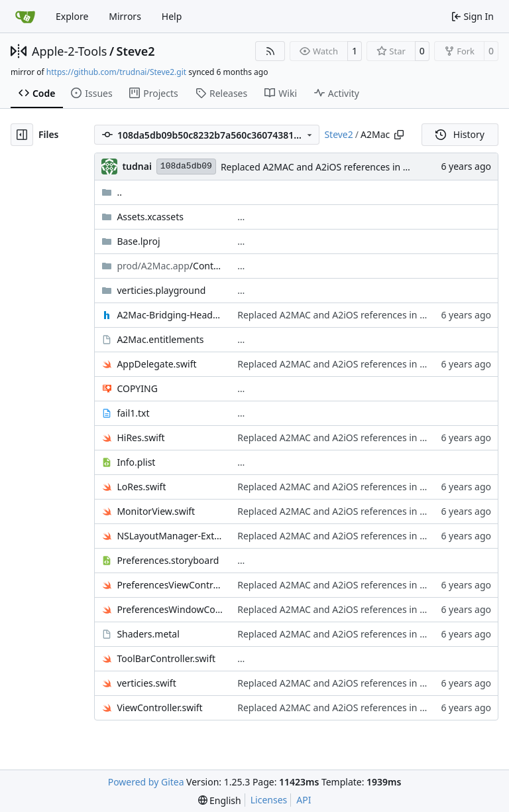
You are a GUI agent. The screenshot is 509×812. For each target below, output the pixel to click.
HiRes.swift (141, 438)
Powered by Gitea (146, 782)
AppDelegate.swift (156, 364)
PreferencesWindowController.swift (170, 609)
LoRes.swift (141, 487)
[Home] (25, 17)
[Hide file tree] (22, 135)
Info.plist (136, 462)
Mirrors (125, 16)
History (460, 134)
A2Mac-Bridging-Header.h (170, 315)
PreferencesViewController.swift (170, 585)
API (304, 800)
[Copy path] (399, 135)
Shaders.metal (148, 634)
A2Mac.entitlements (160, 339)
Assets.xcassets (150, 217)
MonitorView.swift (156, 511)
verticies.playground (161, 290)
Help (172, 16)
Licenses (269, 800)
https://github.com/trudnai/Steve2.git (116, 72)
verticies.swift (146, 683)
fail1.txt (133, 413)
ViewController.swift (159, 708)
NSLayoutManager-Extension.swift (170, 536)
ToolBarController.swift (166, 658)
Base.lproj (138, 241)
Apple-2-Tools (69, 51)
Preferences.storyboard (168, 560)
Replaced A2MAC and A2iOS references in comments (335, 167)
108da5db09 (186, 166)
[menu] (220, 800)
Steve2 (136, 51)
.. (112, 192)
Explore (72, 16)
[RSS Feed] (270, 51)
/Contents (170, 266)
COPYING (137, 388)
